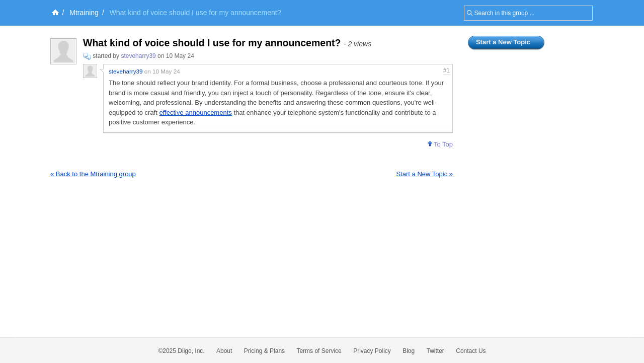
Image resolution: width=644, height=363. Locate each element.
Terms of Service (319, 351)
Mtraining (84, 13)
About (224, 351)
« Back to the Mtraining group (93, 174)
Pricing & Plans (264, 351)
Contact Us (471, 351)
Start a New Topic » (425, 174)
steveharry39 (138, 56)
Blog (409, 351)
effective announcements (195, 113)
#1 (447, 70)
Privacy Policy (372, 351)
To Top (440, 144)
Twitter (435, 351)
